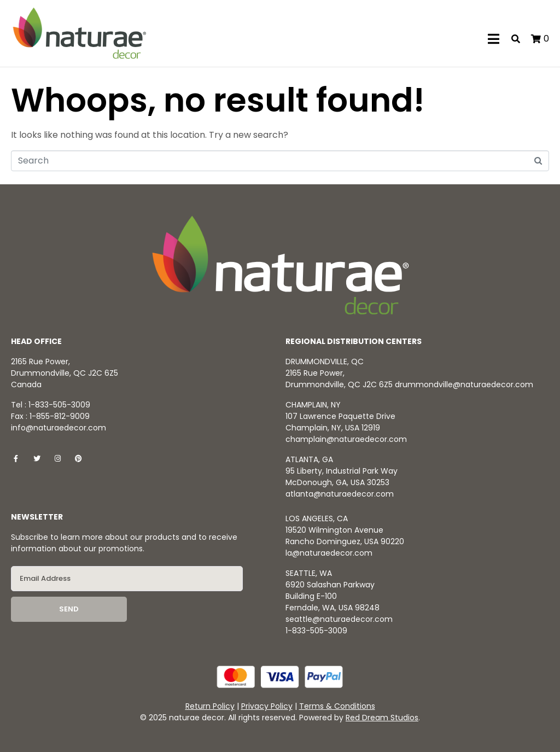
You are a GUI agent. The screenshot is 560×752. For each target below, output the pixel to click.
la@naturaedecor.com (329, 553)
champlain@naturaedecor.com (346, 439)
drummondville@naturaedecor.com (464, 384)
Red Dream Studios (382, 718)
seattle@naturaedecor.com (339, 619)
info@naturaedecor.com (59, 428)
